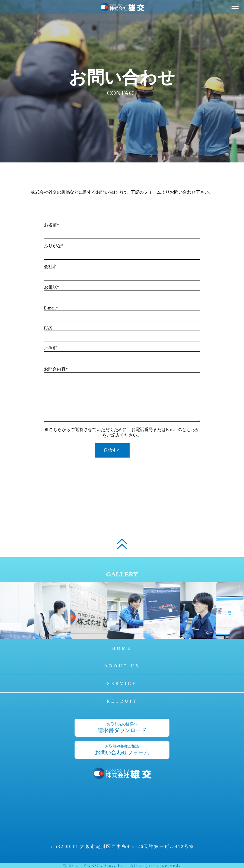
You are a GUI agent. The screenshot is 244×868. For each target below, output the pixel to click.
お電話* (52, 287)
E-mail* (51, 308)
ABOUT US (122, 666)
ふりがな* (54, 246)
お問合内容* (56, 369)
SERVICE (122, 683)
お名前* (52, 225)
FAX (48, 328)
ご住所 (50, 348)
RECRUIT (122, 701)
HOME (122, 648)
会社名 (50, 267)
